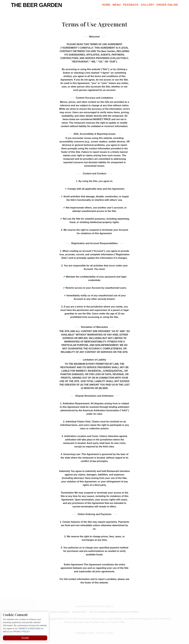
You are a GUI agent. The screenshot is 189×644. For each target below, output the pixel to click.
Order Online (167, 5)
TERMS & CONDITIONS (29, 628)
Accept (25, 638)
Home (106, 5)
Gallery (148, 5)
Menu (117, 5)
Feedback (131, 5)
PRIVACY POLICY (21, 632)
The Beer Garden (36, 5)
